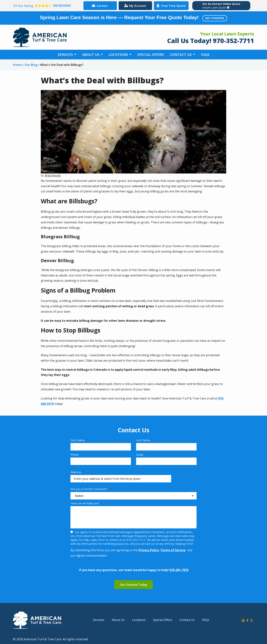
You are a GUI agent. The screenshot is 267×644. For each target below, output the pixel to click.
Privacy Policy (149, 550)
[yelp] (252, 620)
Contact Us (181, 55)
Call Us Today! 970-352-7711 (211, 41)
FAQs (205, 55)
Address (76, 472)
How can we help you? (85, 503)
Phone (75, 455)
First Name (78, 440)
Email (140, 455)
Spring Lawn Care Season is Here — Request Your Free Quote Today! (133, 18)
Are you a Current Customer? (89, 489)
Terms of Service (173, 550)
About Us (91, 55)
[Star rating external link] (47, 6)
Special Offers (151, 55)
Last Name (143, 440)
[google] (243, 620)
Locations (119, 55)
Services (66, 55)
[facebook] (247, 620)
